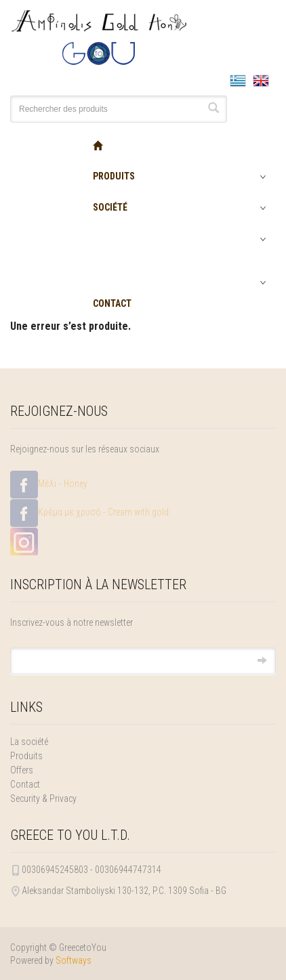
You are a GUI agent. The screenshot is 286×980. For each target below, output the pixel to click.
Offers (22, 770)
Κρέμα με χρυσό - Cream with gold (89, 513)
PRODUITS (114, 176)
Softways (74, 960)
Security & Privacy (43, 798)
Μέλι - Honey (49, 485)
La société (29, 742)
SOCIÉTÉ (110, 207)
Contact (25, 784)
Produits (26, 756)
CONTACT (112, 303)
